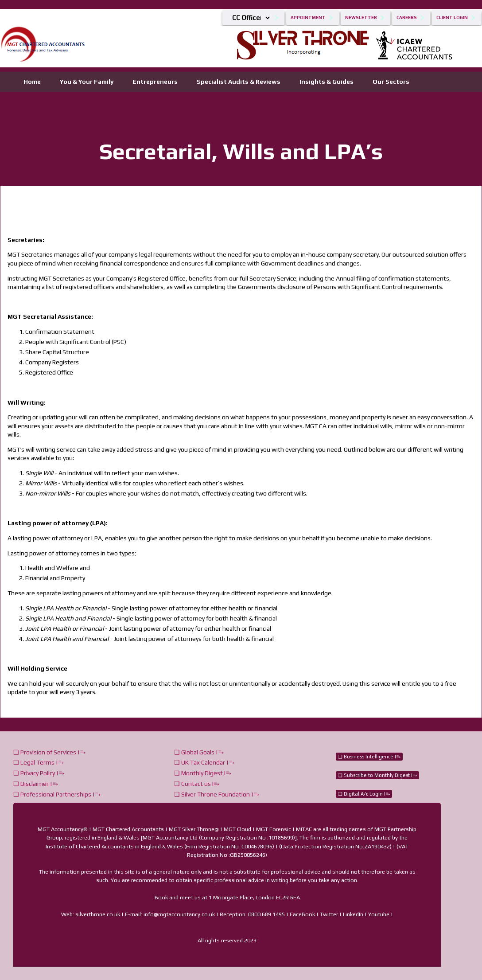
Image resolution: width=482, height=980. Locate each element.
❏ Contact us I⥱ (197, 784)
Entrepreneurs (155, 82)
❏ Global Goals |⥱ (199, 752)
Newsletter (361, 18)
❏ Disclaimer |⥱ (36, 784)
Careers (407, 18)
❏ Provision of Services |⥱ (49, 752)
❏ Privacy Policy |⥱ (39, 773)
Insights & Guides (327, 82)
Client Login (452, 18)
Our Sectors (391, 82)
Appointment (308, 18)
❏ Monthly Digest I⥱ (203, 773)
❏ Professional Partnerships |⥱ (57, 794)
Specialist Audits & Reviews (239, 82)
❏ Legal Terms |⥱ (39, 762)
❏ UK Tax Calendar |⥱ (204, 762)
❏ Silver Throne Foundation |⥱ (217, 794)
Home (32, 82)
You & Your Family (87, 82)
